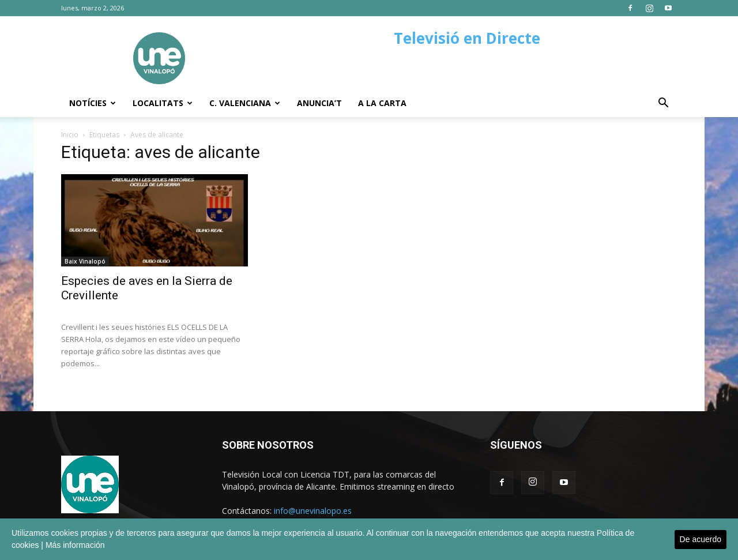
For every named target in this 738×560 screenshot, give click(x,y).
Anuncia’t (319, 103)
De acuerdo (701, 539)
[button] (663, 104)
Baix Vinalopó (85, 261)
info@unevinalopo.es (313, 511)
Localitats (163, 103)
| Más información (73, 545)
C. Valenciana (245, 103)
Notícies (93, 103)
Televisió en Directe (467, 38)
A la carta (382, 103)
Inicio (70, 135)
